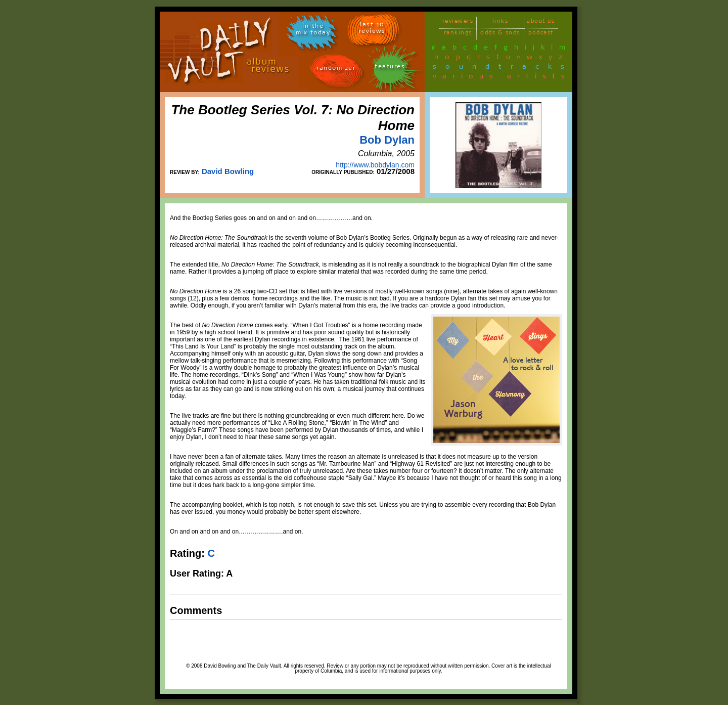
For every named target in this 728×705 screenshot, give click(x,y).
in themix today (313, 31)
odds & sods (500, 34)
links (500, 23)
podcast (541, 34)
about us (541, 23)
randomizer (336, 70)
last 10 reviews (372, 29)
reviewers (458, 23)
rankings (458, 34)
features (390, 68)
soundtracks (503, 68)
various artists (502, 78)
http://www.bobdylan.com (375, 165)
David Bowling (228, 171)
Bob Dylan (387, 140)
